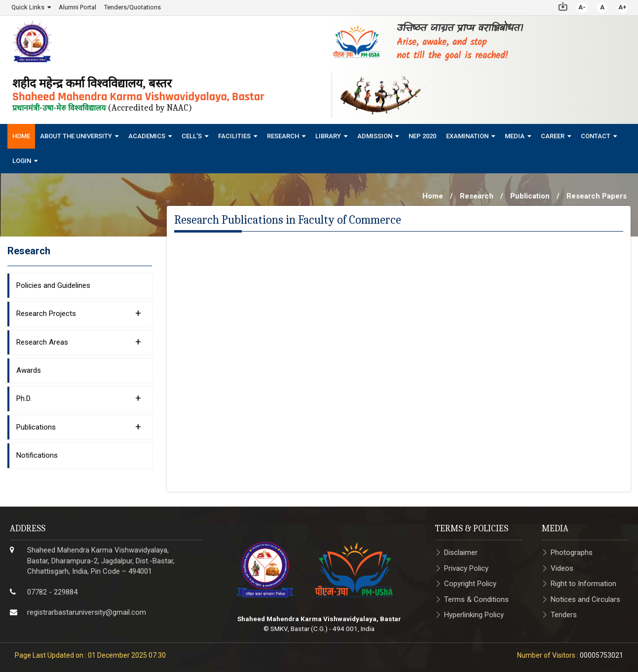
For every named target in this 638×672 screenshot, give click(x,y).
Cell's (192, 136)
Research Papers (597, 196)
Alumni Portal (77, 7)
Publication (530, 196)
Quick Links (28, 7)
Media (515, 136)
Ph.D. (79, 398)
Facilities (234, 136)
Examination (467, 136)
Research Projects (79, 313)
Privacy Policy (466, 568)
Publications (79, 426)
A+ (622, 7)
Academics (147, 136)
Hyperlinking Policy (474, 614)
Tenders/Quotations (132, 7)
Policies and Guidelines (53, 285)
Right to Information (583, 583)
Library (328, 136)
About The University (76, 136)
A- (582, 7)
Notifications (37, 455)
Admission (375, 136)
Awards (29, 370)
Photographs (572, 553)
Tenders (564, 614)
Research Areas (79, 341)
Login (22, 160)
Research (283, 136)
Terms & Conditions (476, 599)
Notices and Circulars (585, 599)
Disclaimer (461, 553)
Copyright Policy (470, 583)
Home (21, 136)
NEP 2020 (422, 136)
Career (553, 136)
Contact (596, 136)
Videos (562, 568)
